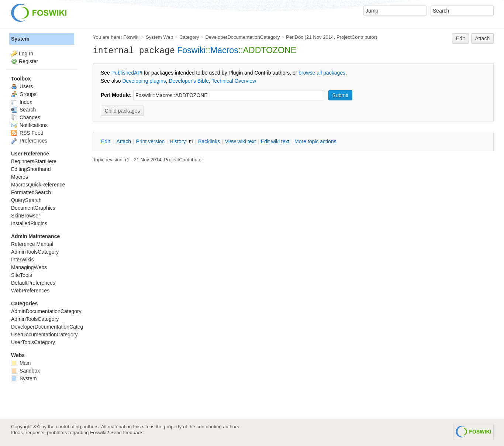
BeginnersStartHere (34, 161)
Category (189, 37)
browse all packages (322, 73)
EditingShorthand (31, 169)
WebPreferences (30, 291)
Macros (224, 50)
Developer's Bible (189, 81)
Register (28, 61)
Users (22, 86)
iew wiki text (241, 141)
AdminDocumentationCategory (46, 311)
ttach (124, 141)
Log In (26, 54)
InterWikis (22, 260)
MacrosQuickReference (38, 185)
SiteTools (22, 275)
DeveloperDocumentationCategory (242, 37)
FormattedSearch (31, 192)
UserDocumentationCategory (44, 334)
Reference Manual (32, 244)
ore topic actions (315, 141)
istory (178, 141)
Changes (26, 117)
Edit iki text (275, 141)
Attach (483, 38)
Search (23, 110)
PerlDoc (295, 37)
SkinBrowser (26, 216)
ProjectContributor (356, 37)
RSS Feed (27, 133)
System (20, 39)
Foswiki (131, 37)
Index (22, 102)
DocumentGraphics (33, 208)
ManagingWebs (29, 267)
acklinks (209, 141)
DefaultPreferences (33, 283)
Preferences (29, 141)
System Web (159, 37)
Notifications (29, 125)
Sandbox (25, 371)
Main (21, 363)
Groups (24, 94)
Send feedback (127, 433)
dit (106, 141)
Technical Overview (234, 81)
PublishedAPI (127, 73)
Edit (460, 38)
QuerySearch (26, 200)
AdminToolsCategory (35, 252)
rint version (151, 141)
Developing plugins (144, 81)
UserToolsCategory (33, 342)
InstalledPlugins (29, 223)
